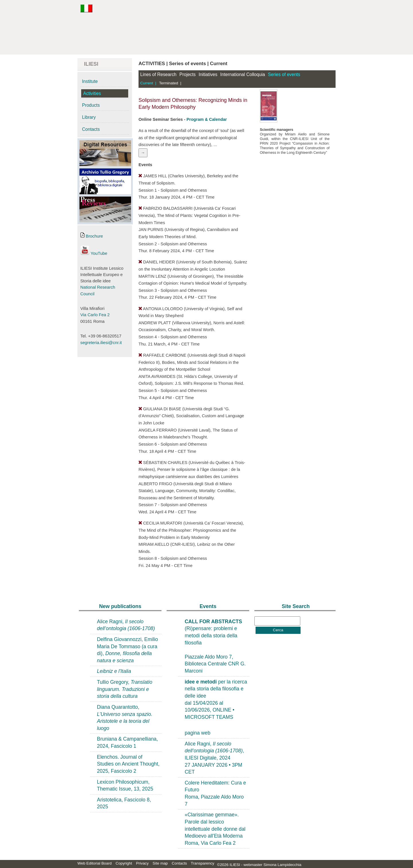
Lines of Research (158, 74)
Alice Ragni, (126, 625)
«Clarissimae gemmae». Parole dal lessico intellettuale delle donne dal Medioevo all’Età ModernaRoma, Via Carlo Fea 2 (215, 829)
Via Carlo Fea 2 (95, 315)
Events (208, 606)
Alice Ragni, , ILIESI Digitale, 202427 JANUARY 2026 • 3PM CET (214, 758)
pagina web (197, 733)
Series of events (284, 74)
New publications (120, 606)
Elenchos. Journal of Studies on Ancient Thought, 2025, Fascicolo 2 (128, 764)
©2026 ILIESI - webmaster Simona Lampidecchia (259, 865)
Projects (188, 74)
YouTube (94, 253)
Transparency (202, 863)
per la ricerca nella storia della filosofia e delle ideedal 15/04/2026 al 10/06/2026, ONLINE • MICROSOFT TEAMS (216, 699)
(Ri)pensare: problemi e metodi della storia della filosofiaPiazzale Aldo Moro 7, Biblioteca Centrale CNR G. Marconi (215, 646)
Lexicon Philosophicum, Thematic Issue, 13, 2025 (125, 786)
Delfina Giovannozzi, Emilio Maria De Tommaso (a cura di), (127, 650)
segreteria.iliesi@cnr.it (101, 343)
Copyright (124, 863)
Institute (90, 81)
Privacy (142, 863)
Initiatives (208, 74)
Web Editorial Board (95, 863)
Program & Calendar (207, 119)
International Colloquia (243, 74)
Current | (148, 83)
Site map (160, 863)
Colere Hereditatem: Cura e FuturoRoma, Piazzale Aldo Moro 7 (215, 793)
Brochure (92, 236)
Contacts (91, 129)
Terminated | (170, 83)
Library (89, 117)
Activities (92, 93)
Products (91, 105)
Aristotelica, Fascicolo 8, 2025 (124, 803)
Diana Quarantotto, (125, 718)
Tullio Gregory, (125, 689)
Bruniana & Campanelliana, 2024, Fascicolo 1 (127, 742)
